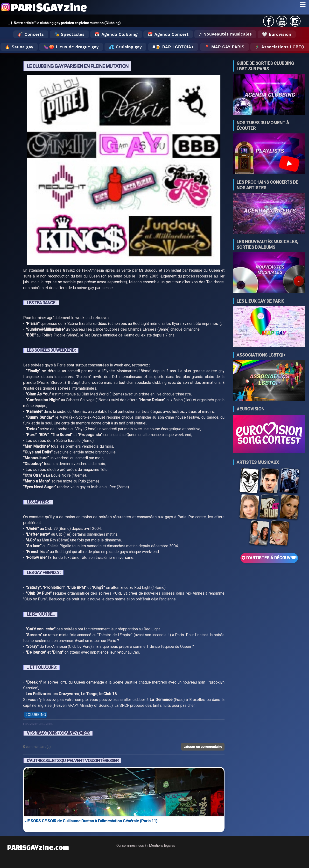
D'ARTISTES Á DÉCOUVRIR (269, 558)
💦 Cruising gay (125, 47)
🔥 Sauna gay (19, 47)
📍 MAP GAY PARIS (225, 47)
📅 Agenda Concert (168, 34)
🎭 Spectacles (69, 34)
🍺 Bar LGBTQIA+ (175, 47)
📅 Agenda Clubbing (116, 34)
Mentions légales (162, 846)
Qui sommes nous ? (131, 846)
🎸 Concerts (31, 34)
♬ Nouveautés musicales (225, 34)
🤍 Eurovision (277, 34)
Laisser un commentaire (203, 747)
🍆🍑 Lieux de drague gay (71, 47)
